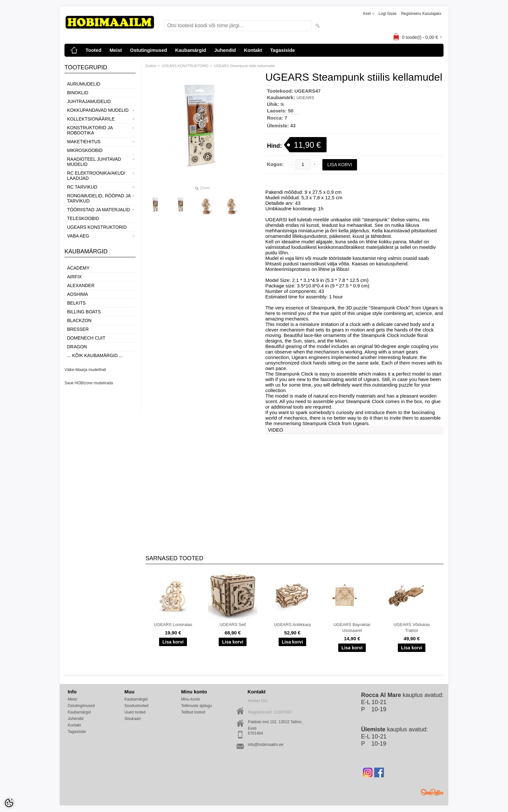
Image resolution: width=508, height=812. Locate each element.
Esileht (151, 66)
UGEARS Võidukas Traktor (412, 627)
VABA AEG (78, 236)
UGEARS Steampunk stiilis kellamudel (244, 66)
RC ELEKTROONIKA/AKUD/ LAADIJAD (96, 176)
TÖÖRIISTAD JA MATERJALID (98, 210)
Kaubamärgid (190, 50)
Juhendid (225, 50)
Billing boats (84, 312)
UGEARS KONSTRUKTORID (97, 227)
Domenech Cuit (86, 338)
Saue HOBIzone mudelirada (89, 383)
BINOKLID (78, 93)
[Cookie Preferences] (9, 803)
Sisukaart (133, 719)
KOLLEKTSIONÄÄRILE (91, 119)
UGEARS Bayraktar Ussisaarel (352, 627)
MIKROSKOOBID (85, 150)
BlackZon (79, 320)
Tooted (93, 50)
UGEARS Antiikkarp (292, 625)
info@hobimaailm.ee (266, 745)
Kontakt (253, 50)
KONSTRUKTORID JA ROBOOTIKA (90, 130)
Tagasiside (283, 50)
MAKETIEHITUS (84, 142)
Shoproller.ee (432, 792)
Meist (116, 50)
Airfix (74, 277)
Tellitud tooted (193, 712)
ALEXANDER (81, 285)
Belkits (76, 303)
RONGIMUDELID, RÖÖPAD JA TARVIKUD (99, 198)
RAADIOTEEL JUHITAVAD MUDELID (94, 162)
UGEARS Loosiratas (173, 625)
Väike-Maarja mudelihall (85, 370)
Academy (78, 268)
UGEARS (305, 98)
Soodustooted (136, 706)
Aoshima (78, 294)
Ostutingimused (148, 50)
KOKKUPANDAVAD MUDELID (98, 110)
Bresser (78, 329)
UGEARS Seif (233, 625)
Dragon (77, 347)
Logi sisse (388, 14)
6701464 (255, 733)
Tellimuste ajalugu (196, 706)
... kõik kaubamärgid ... (95, 355)
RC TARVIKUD (82, 187)
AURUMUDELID (84, 84)
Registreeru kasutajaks (421, 14)
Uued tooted (135, 712)
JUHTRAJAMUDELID (89, 101)
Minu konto (191, 699)
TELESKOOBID (83, 218)
